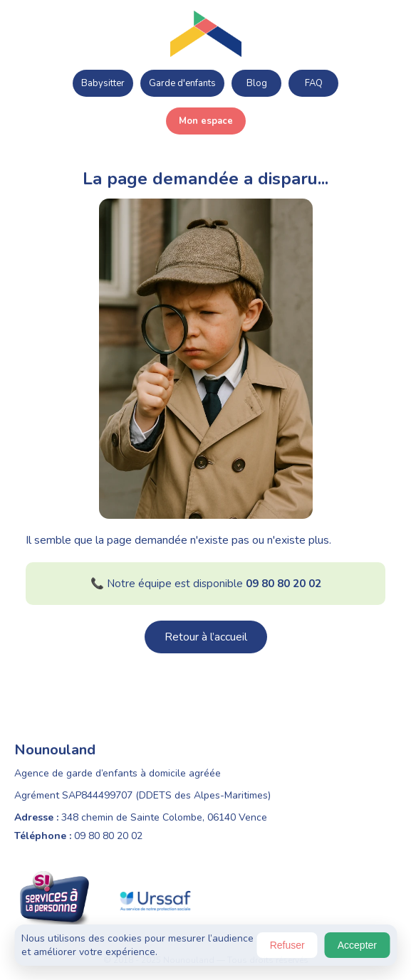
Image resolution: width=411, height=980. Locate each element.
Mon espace (206, 121)
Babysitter (103, 83)
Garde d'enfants (182, 83)
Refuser (287, 945)
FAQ (314, 83)
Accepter (357, 945)
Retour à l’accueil (206, 637)
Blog (257, 83)
